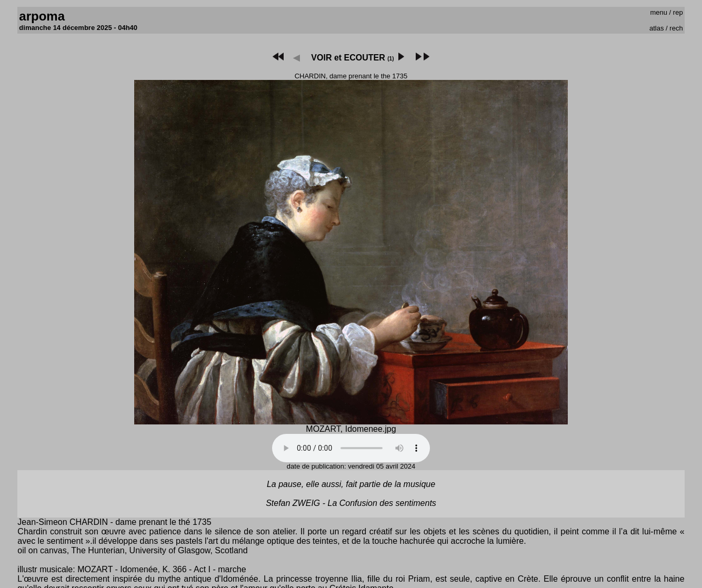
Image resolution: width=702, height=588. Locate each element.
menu (659, 12)
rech (676, 28)
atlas (656, 28)
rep (678, 12)
